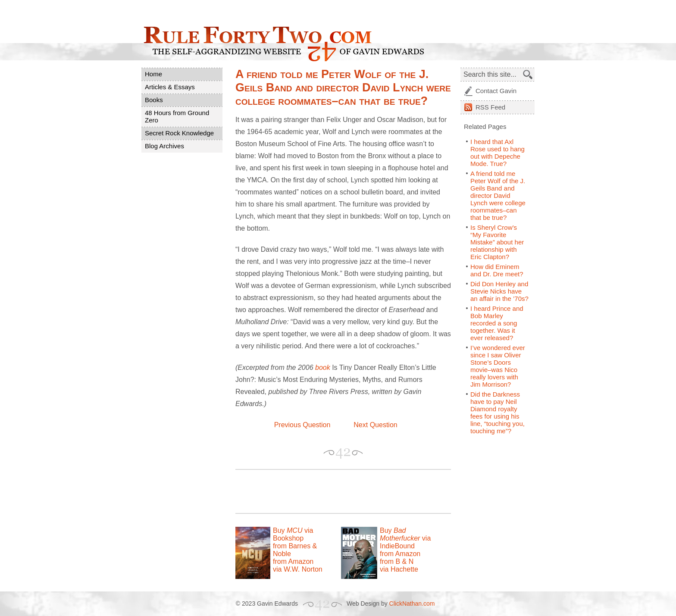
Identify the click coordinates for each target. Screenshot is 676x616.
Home (153, 74)
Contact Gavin (496, 91)
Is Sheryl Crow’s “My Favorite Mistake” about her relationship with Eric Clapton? (497, 242)
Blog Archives (164, 146)
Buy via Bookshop (293, 534)
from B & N (397, 561)
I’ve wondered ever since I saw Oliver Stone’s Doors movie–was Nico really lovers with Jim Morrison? (498, 366)
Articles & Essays (170, 87)
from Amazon (293, 561)
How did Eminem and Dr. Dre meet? (497, 270)
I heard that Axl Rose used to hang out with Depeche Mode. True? (498, 153)
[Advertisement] (336, 491)
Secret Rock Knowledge (179, 133)
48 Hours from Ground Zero (177, 116)
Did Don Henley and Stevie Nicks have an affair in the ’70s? (499, 291)
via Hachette (399, 569)
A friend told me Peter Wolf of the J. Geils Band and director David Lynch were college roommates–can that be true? (498, 195)
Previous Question (302, 425)
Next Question (375, 425)
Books (154, 100)
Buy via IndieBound (405, 538)
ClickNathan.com (412, 603)
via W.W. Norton (298, 569)
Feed (490, 107)
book (323, 367)
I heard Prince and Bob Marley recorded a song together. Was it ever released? (497, 323)
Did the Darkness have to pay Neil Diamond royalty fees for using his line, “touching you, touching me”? (498, 413)
